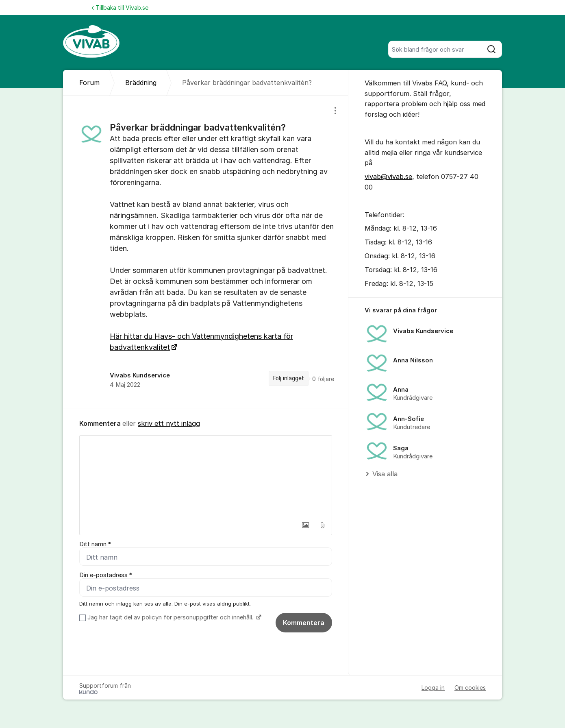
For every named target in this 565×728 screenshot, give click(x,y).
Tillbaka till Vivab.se (120, 8)
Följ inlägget (289, 378)
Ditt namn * (95, 544)
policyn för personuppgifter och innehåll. (199, 617)
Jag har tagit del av (173, 617)
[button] (305, 525)
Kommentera (304, 623)
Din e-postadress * (106, 575)
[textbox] (206, 476)
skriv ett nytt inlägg (169, 423)
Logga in (433, 688)
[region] (206, 252)
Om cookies (470, 688)
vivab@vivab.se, (389, 177)
